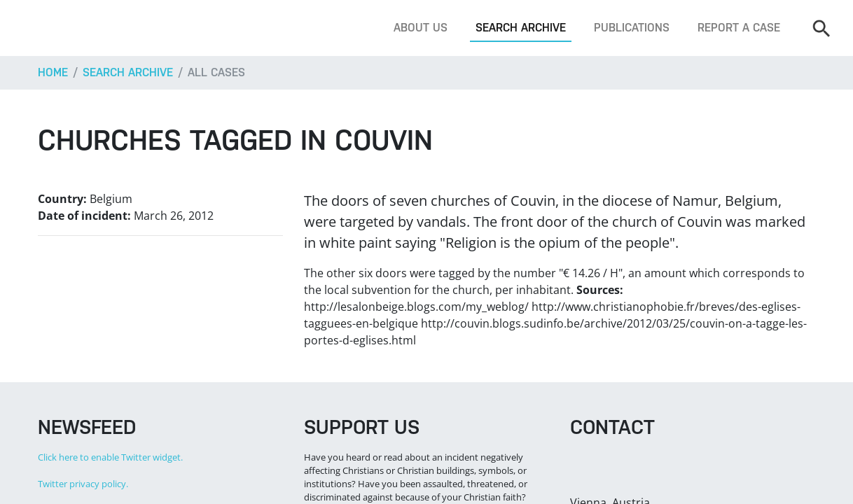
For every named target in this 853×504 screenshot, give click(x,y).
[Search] (821, 28)
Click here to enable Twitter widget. (110, 457)
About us (421, 28)
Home (53, 72)
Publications (632, 28)
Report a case (739, 28)
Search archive (521, 28)
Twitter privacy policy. (83, 484)
